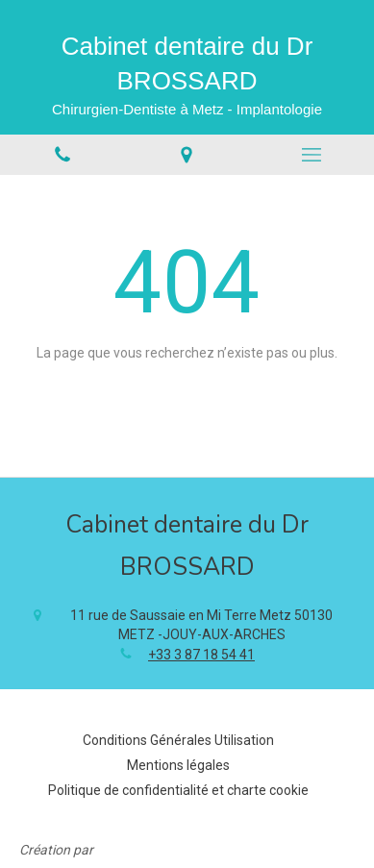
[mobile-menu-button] (312, 155)
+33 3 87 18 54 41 (201, 655)
